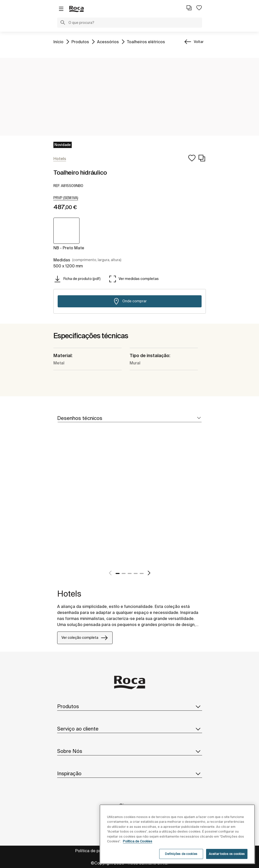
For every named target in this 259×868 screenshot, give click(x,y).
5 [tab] (142, 573)
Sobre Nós (130, 751)
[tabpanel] (59, 505)
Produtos (80, 41)
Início (58, 41)
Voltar (199, 42)
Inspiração (130, 774)
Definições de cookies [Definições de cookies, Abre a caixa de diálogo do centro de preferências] (181, 854)
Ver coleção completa (85, 638)
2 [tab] (124, 573)
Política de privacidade (97, 851)
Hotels (69, 594)
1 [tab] (118, 573)
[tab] (130, 418)
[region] (177, 834)
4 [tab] (136, 573)
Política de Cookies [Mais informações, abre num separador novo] (138, 841)
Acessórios (108, 41)
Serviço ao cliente (130, 729)
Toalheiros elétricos (146, 41)
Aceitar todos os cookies (227, 854)
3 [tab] (130, 573)
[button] (63, 23)
